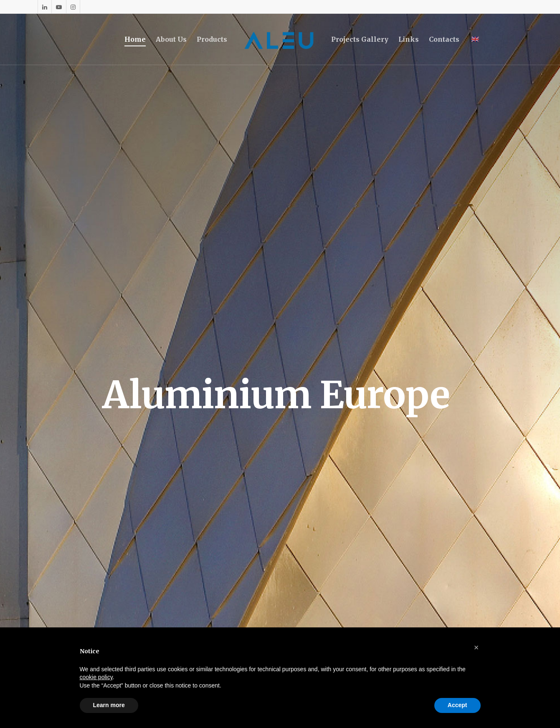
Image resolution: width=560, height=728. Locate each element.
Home (135, 39)
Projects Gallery (360, 39)
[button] (476, 647)
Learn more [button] (109, 705)
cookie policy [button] (96, 677)
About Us (171, 39)
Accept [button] (457, 705)
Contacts (444, 39)
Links (409, 39)
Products (212, 39)
